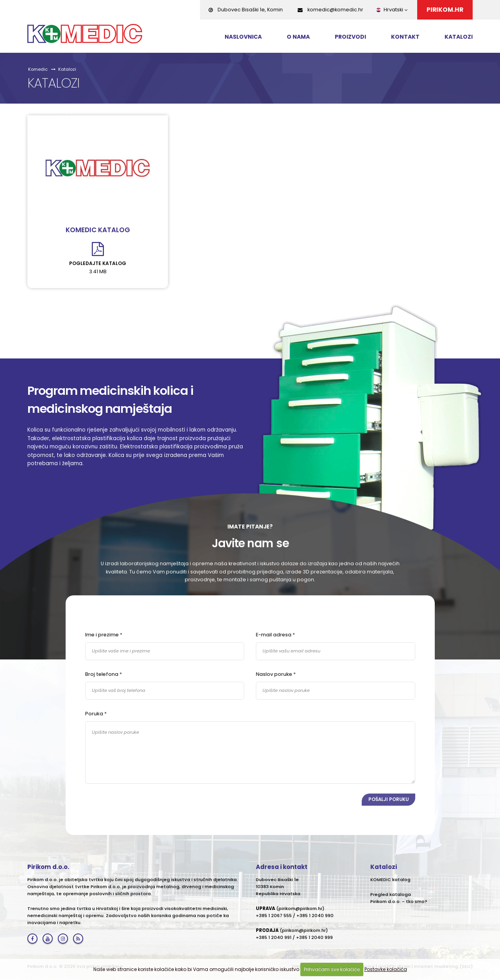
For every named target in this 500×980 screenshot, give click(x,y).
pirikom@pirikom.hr (300, 909)
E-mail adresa (274, 635)
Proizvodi (350, 37)
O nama (298, 37)
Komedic (38, 69)
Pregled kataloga (391, 895)
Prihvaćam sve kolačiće (332, 969)
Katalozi (459, 37)
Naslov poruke (274, 674)
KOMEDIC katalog (98, 230)
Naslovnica (243, 37)
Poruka (94, 714)
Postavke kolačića (386, 969)
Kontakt (405, 37)
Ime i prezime (102, 635)
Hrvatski (391, 10)
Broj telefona (102, 674)
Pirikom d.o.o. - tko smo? (399, 902)
